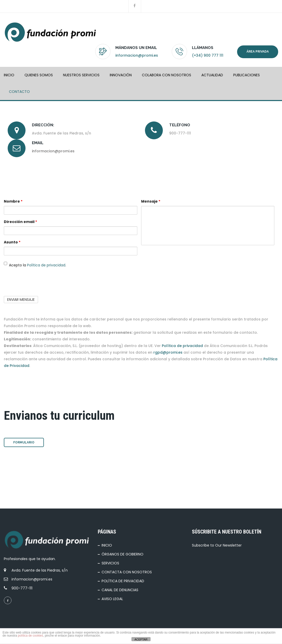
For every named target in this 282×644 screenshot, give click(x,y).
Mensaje (151, 201)
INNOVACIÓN (121, 75)
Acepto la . (35, 265)
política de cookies (30, 636)
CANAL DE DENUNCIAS (120, 590)
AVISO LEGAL (112, 599)
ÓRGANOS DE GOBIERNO (122, 554)
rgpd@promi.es (168, 352)
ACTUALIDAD (212, 75)
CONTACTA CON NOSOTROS (127, 572)
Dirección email (20, 222)
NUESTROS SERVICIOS (81, 75)
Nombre (13, 201)
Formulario (24, 442)
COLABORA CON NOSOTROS (167, 75)
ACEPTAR (141, 639)
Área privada (258, 52)
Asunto (12, 242)
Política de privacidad (46, 265)
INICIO (9, 75)
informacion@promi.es (137, 55)
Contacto (19, 92)
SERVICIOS (110, 563)
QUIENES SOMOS (39, 75)
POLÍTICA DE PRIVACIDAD (123, 581)
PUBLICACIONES (247, 75)
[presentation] (43, 282)
